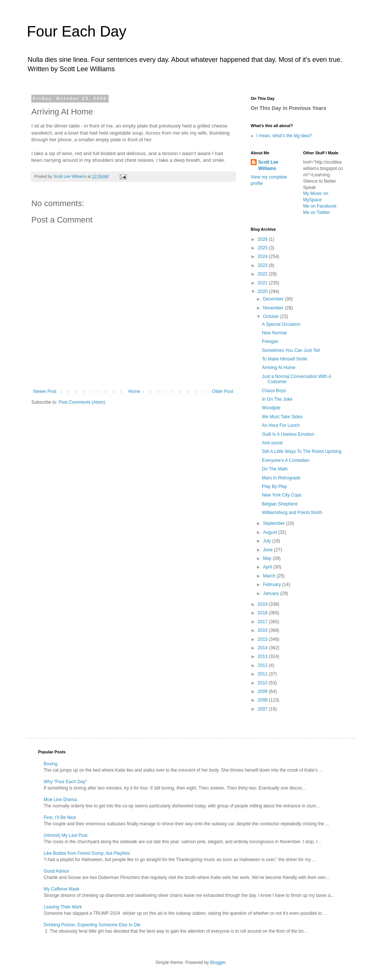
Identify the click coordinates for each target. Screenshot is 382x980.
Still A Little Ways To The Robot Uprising (302, 451)
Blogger (218, 962)
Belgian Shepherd (280, 504)
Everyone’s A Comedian (286, 460)
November (274, 308)
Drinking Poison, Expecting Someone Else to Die (92, 925)
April (268, 567)
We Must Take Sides (282, 417)
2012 (263, 665)
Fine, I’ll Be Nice (60, 817)
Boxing (51, 764)
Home (134, 391)
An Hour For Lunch (281, 425)
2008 (263, 700)
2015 (263, 639)
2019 (263, 604)
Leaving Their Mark (63, 907)
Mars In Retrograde (281, 478)
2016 (263, 630)
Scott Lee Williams (268, 165)
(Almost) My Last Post (65, 835)
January (272, 593)
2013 (263, 656)
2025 (263, 248)
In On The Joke (277, 399)
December (274, 299)
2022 (263, 274)
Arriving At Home (279, 368)
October (272, 316)
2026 (263, 239)
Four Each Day (77, 31)
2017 (263, 622)
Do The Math (275, 469)
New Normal (274, 333)
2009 (263, 691)
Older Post (223, 391)
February (273, 584)
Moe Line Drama (60, 800)
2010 (263, 683)
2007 (263, 709)
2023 (263, 265)
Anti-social (272, 443)
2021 (263, 283)
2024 (263, 256)
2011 (263, 674)
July (268, 541)
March (270, 576)
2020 (263, 292)
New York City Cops (282, 495)
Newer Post (45, 391)
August (271, 532)
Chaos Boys (274, 391)
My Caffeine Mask (62, 889)
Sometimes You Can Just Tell (291, 350)
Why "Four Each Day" (65, 782)
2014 (263, 648)
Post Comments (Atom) (82, 402)
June (268, 550)
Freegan (270, 341)
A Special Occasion (281, 324)
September (275, 523)
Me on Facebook (320, 206)
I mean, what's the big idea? (284, 136)
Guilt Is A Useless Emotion (288, 434)
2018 (263, 613)
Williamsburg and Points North (292, 513)
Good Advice (56, 871)
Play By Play (274, 486)
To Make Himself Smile (285, 359)
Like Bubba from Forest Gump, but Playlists (87, 853)
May (268, 558)
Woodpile (271, 408)
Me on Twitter (317, 212)
